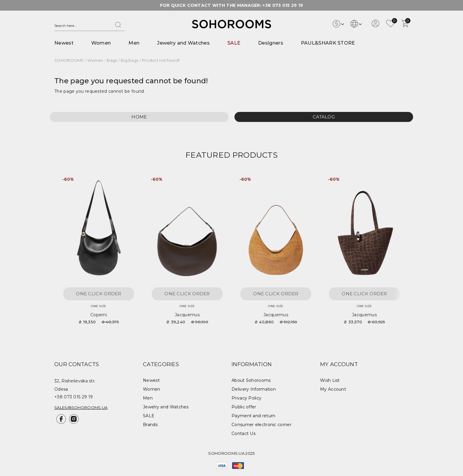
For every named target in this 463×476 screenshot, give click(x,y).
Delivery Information (254, 389)
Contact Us (243, 433)
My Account (333, 389)
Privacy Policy (246, 398)
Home (139, 117)
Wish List (330, 380)
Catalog (324, 117)
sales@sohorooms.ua (81, 407)
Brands (150, 425)
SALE (234, 43)
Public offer (244, 407)
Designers (271, 43)
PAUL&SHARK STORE (328, 43)
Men (134, 43)
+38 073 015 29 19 (283, 5)
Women (101, 43)
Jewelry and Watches (183, 43)
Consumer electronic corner (261, 425)
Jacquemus (187, 315)
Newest (64, 43)
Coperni (99, 315)
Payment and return (253, 416)
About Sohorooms (251, 380)
